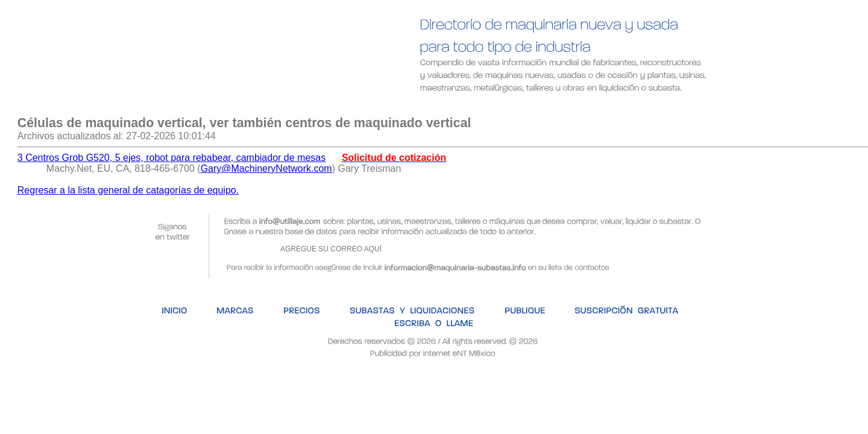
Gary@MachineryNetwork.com (266, 168)
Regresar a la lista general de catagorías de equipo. (128, 190)
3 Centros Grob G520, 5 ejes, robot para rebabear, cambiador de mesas (171, 158)
